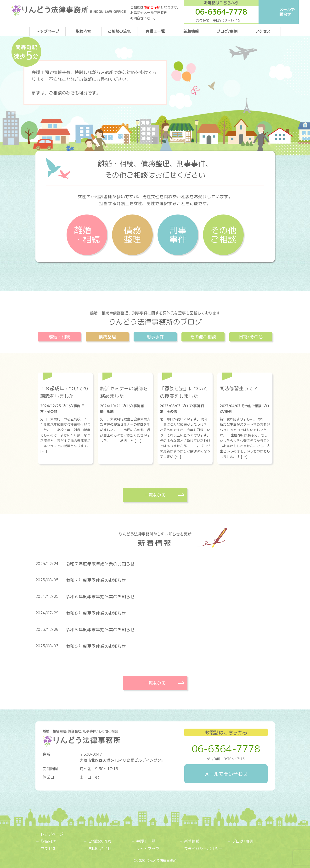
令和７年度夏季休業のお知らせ (96, 580)
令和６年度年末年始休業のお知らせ (100, 597)
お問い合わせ (100, 849)
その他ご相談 (223, 235)
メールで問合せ (287, 12)
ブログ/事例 (227, 31)
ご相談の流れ (119, 31)
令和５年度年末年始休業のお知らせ (100, 630)
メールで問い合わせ (226, 774)
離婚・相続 (87, 235)
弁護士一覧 (155, 31)
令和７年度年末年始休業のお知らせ (100, 564)
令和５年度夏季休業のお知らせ (96, 646)
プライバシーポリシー (203, 849)
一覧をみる (155, 495)
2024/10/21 (111, 406)
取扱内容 (83, 31)
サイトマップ (148, 849)
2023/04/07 (231, 406)
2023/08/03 (171, 406)
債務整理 (132, 235)
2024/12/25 (51, 406)
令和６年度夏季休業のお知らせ (96, 613)
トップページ (47, 31)
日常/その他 (251, 337)
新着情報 (191, 31)
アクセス (263, 31)
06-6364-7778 (226, 749)
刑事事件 (178, 235)
